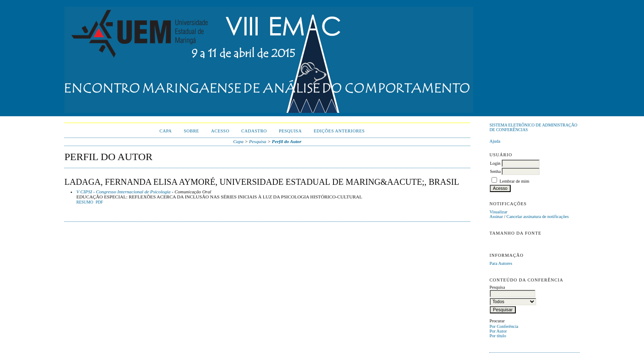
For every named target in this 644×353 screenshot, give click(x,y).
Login (495, 163)
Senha (495, 171)
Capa (166, 131)
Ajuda (495, 141)
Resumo (85, 202)
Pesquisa (290, 131)
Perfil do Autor (286, 141)
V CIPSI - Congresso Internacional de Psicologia (123, 192)
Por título (498, 336)
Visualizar (498, 212)
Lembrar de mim (515, 181)
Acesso (220, 131)
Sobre (191, 131)
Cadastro (254, 131)
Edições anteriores (339, 131)
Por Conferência (504, 326)
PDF (99, 202)
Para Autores (501, 263)
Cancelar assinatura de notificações (538, 217)
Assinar (496, 217)
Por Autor (498, 331)
